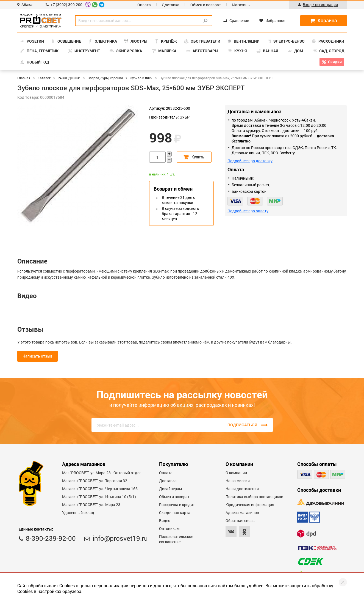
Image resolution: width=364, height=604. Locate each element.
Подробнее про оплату (248, 211)
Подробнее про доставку (250, 161)
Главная (24, 78)
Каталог (44, 78)
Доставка (171, 5)
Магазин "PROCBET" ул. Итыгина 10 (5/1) (99, 497)
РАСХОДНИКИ (69, 78)
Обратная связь (240, 521)
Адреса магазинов (242, 513)
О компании (236, 473)
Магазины (241, 5)
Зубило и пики (141, 78)
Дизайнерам (170, 489)
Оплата (144, 5)
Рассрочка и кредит (177, 505)
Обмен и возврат (206, 5)
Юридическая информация (250, 505)
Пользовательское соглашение (176, 539)
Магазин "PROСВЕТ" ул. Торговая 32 (95, 481)
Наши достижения (242, 489)
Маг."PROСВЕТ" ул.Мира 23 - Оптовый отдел (102, 473)
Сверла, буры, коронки (105, 78)
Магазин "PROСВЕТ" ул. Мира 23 (91, 505)
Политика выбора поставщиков (254, 497)
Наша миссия (238, 481)
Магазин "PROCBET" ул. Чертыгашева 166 (100, 489)
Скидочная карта (175, 513)
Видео (165, 521)
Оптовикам (169, 528)
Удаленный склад (78, 513)
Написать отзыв (37, 356)
